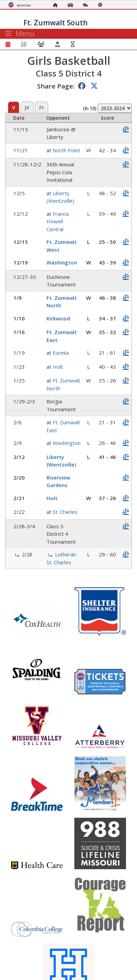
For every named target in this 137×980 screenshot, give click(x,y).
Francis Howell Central (58, 221)
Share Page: (56, 86)
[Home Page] (57, 5)
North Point (66, 150)
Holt (58, 367)
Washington (62, 262)
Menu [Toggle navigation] (20, 34)
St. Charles (65, 512)
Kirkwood (58, 318)
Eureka (61, 353)
